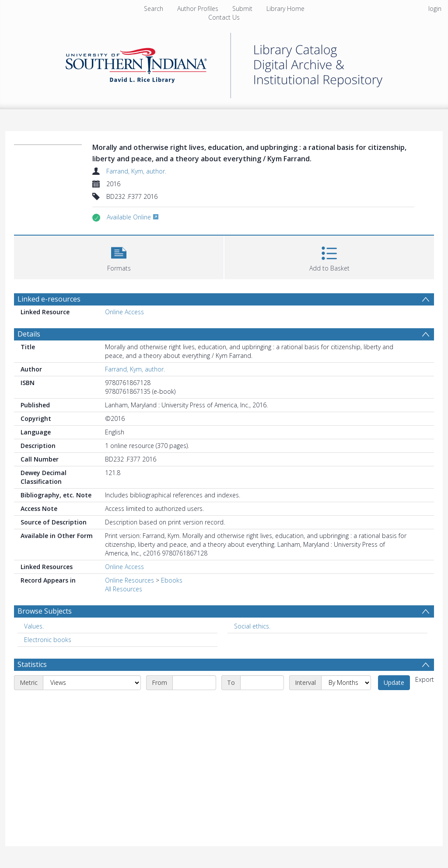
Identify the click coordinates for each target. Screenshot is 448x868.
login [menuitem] (435, 9)
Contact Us (224, 17)
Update (394, 682)
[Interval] (346, 683)
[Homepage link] (224, 63)
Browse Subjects (45, 611)
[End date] (262, 683)
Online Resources (129, 580)
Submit (242, 9)
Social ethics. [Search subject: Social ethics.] (252, 626)
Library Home (285, 9)
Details (29, 334)
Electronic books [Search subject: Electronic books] (48, 640)
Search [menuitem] (154, 9)
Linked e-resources (49, 299)
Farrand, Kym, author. (136, 171)
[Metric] (92, 683)
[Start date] (194, 683)
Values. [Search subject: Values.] (34, 626)
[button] (119, 256)
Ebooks (172, 580)
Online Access (124, 312)
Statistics (32, 664)
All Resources (124, 589)
